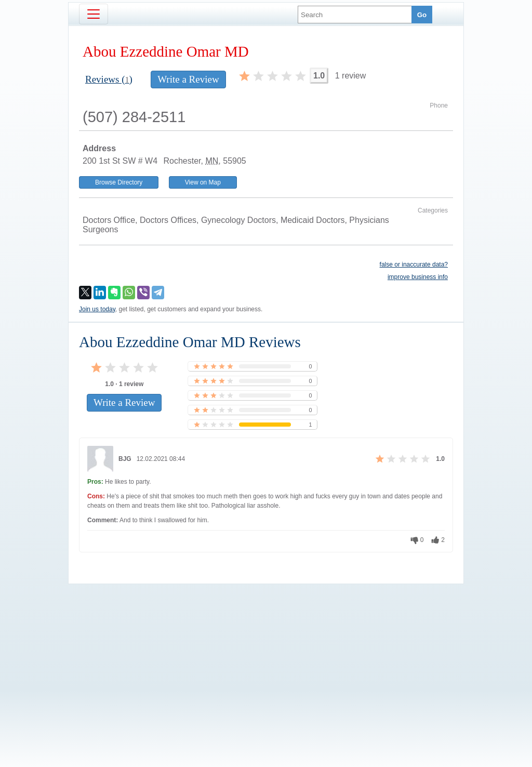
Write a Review (188, 79)
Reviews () (109, 79)
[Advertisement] (266, 658)
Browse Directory (119, 182)
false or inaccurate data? (414, 265)
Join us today (97, 309)
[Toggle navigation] (94, 14)
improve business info (418, 277)
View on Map (203, 182)
